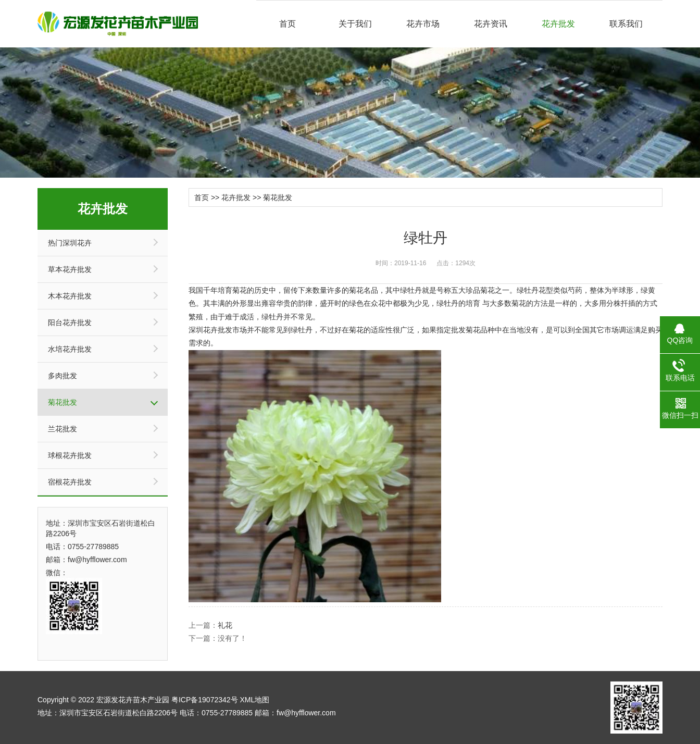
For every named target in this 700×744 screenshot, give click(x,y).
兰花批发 (63, 429)
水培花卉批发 (70, 349)
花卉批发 (558, 24)
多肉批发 (63, 376)
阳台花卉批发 (70, 323)
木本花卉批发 (70, 296)
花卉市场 (423, 24)
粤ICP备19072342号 (205, 700)
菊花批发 (63, 402)
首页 (287, 24)
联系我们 (626, 24)
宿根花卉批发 (70, 482)
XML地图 (254, 700)
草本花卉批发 (70, 269)
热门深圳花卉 (70, 243)
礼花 (225, 625)
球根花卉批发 (70, 455)
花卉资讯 (491, 24)
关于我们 (355, 24)
